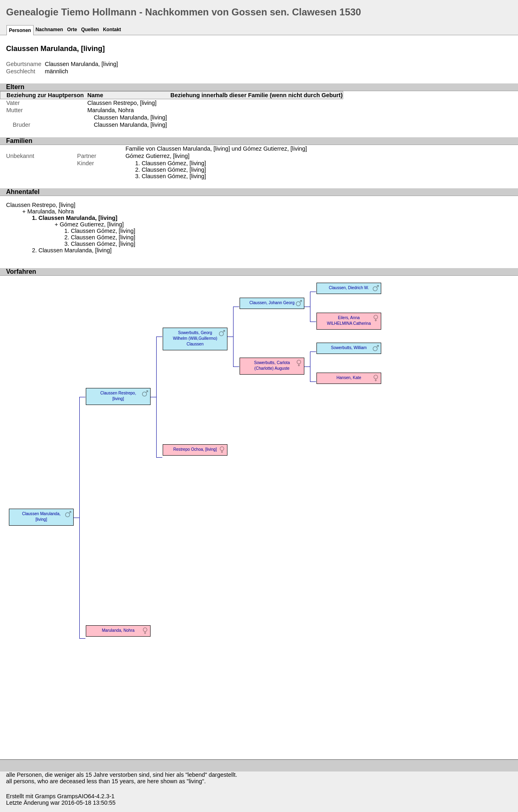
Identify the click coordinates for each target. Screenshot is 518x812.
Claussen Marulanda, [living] (131, 117)
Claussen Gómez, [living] (174, 163)
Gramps (45, 796)
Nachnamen (49, 30)
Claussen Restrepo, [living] (122, 103)
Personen (20, 30)
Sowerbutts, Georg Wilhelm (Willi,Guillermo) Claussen (195, 338)
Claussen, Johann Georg (272, 303)
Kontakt (112, 30)
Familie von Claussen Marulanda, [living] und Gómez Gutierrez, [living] (216, 149)
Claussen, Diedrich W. (349, 288)
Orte (72, 30)
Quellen (90, 30)
